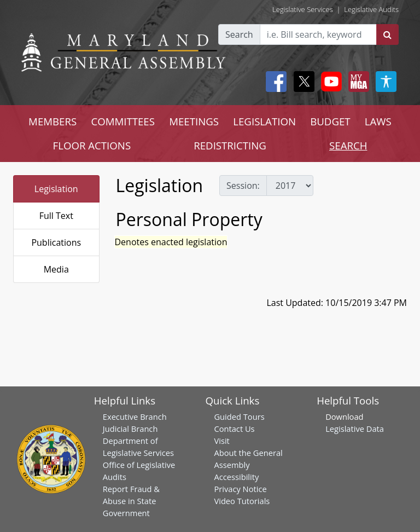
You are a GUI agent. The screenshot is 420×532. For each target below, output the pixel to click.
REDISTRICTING (230, 145)
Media (56, 269)
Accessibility (236, 477)
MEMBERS (52, 121)
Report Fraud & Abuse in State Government (131, 501)
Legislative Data (355, 429)
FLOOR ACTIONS (92, 145)
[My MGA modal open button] (357, 82)
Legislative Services (303, 9)
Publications (56, 242)
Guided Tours (239, 417)
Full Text (56, 216)
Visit (221, 441)
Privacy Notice (240, 489)
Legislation (56, 189)
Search (239, 34)
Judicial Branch (130, 429)
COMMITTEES (123, 121)
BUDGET (330, 121)
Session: (243, 186)
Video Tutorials (242, 501)
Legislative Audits (371, 9)
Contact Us (234, 429)
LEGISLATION (264, 121)
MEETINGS (194, 121)
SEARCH (348, 145)
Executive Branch (135, 417)
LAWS (378, 121)
